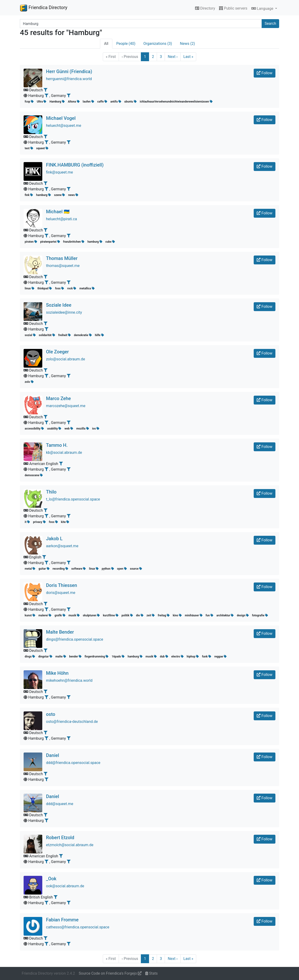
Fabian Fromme (62, 920)
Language (263, 9)
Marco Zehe (58, 398)
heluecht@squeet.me (64, 126)
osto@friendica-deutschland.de (72, 722)
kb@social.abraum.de (64, 453)
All (106, 44)
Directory (205, 8)
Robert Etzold (60, 838)
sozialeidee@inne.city (64, 312)
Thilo (51, 492)
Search (270, 23)
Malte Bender (60, 632)
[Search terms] (141, 24)
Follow (265, 73)
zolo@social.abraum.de (66, 359)
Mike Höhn (57, 673)
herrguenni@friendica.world (69, 79)
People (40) (126, 44)
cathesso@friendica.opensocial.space (78, 927)
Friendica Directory (44, 8)
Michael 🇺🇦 (58, 212)
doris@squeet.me (61, 593)
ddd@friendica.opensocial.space (73, 763)
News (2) (187, 44)
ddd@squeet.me (60, 804)
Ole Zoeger (57, 352)
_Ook (51, 879)
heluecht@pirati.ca (61, 219)
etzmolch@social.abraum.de (70, 845)
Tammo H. (57, 445)
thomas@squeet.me (63, 266)
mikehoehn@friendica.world (69, 680)
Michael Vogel (61, 118)
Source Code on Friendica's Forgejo (110, 973)
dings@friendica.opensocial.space (75, 639)
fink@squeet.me (59, 172)
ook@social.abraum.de (65, 886)
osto (51, 714)
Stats (151, 973)
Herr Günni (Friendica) (69, 71)
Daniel (53, 755)
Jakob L (54, 539)
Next (173, 57)
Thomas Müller (62, 258)
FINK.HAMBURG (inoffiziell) (75, 165)
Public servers (233, 8)
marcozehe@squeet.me (66, 406)
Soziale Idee (59, 305)
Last (188, 57)
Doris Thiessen (62, 585)
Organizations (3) (158, 44)
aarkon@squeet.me (62, 546)
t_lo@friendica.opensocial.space (73, 499)
